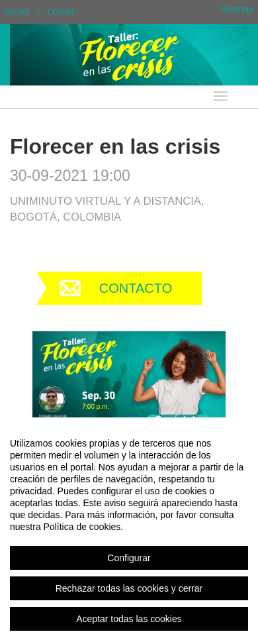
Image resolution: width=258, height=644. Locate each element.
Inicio (16, 12)
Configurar (129, 558)
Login (60, 12)
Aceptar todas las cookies (129, 619)
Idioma (237, 9)
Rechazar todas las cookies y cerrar (129, 588)
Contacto (136, 288)
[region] (129, 531)
